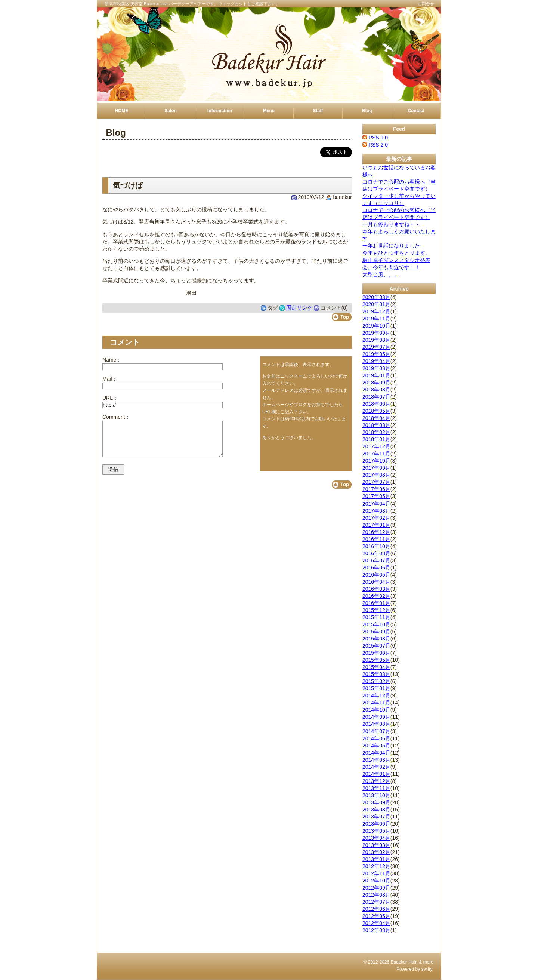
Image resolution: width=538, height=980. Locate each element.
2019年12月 (376, 311)
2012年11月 (376, 873)
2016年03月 (376, 589)
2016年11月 (376, 539)
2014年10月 (376, 710)
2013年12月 (376, 781)
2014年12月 (376, 695)
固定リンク (299, 308)
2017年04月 (376, 504)
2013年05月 (376, 831)
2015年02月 (376, 681)
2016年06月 (376, 568)
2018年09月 (376, 383)
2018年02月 (376, 432)
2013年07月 (376, 817)
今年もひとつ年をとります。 (396, 253)
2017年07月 (376, 482)
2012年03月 (376, 930)
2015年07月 (376, 646)
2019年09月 (376, 333)
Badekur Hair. (404, 962)
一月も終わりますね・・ (391, 224)
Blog (367, 111)
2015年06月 (376, 653)
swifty (427, 969)
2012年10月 (376, 881)
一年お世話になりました (391, 246)
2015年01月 (376, 688)
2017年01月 (376, 525)
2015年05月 (376, 660)
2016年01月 (376, 603)
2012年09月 (376, 888)
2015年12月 (376, 610)
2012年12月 (376, 866)
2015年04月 (376, 667)
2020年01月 (376, 304)
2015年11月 (376, 617)
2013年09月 (376, 802)
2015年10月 (376, 624)
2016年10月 (376, 546)
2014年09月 (376, 717)
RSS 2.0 (378, 145)
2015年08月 (376, 639)
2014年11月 (376, 703)
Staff (318, 111)
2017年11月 (376, 454)
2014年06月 (376, 738)
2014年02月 (376, 767)
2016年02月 (376, 596)
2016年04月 (376, 582)
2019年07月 (376, 347)
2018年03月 (376, 425)
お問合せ (426, 4)
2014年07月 (376, 731)
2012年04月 (376, 923)
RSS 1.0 (378, 138)
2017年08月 (376, 475)
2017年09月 (376, 468)
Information (220, 111)
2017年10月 (376, 461)
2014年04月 (376, 753)
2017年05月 (376, 496)
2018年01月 (376, 439)
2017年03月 (376, 511)
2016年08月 (376, 553)
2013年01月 (376, 859)
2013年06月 (376, 824)
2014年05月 (376, 746)
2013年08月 (376, 810)
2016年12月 (376, 532)
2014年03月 (376, 760)
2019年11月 (376, 319)
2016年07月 (376, 560)
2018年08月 (376, 390)
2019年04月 (376, 361)
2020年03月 (376, 297)
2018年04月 (376, 418)
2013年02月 (376, 852)
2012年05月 (376, 916)
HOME (121, 111)
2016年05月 (376, 575)
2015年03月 (376, 674)
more (428, 962)
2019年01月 (376, 375)
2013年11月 (376, 788)
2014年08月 (376, 724)
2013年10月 (376, 795)
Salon (171, 111)
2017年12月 (376, 446)
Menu (269, 111)
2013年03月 (376, 845)
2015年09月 (376, 632)
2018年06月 (376, 404)
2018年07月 (376, 397)
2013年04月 (376, 838)
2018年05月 (376, 411)
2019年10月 (376, 326)
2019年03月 (376, 368)
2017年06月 (376, 489)
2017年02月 (376, 518)
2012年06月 (376, 909)
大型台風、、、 (381, 274)
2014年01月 (376, 774)
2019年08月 (376, 340)
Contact (416, 111)
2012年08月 (376, 895)
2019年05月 (376, 354)
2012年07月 (376, 902)
